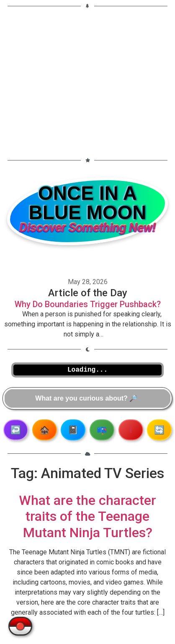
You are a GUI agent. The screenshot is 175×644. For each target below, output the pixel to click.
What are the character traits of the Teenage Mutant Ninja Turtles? (87, 516)
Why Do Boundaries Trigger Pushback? (88, 304)
